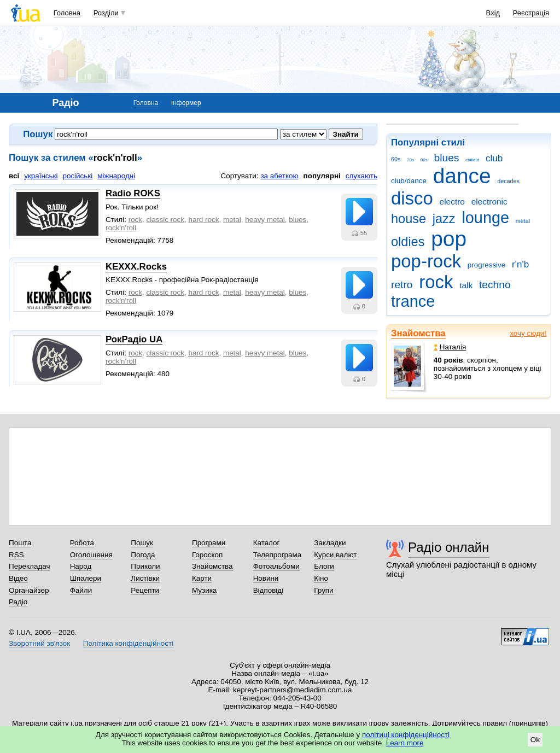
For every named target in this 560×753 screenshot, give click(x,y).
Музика (204, 590)
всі (14, 176)
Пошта (20, 543)
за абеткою (279, 176)
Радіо (18, 602)
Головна (67, 13)
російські (77, 176)
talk (466, 285)
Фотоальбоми (276, 566)
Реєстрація (531, 13)
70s (410, 160)
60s (396, 159)
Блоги (324, 566)
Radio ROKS (133, 193)
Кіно (321, 578)
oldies (408, 242)
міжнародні (116, 176)
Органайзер (29, 590)
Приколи (145, 566)
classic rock (165, 220)
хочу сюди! (528, 333)
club (494, 158)
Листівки (145, 578)
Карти (202, 578)
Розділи (106, 13)
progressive (486, 265)
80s (424, 160)
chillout (472, 160)
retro (402, 285)
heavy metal (265, 220)
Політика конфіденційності (128, 643)
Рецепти (145, 590)
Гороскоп (207, 555)
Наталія (450, 347)
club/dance (409, 181)
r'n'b (520, 264)
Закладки (330, 543)
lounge (485, 218)
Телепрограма (278, 555)
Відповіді (269, 590)
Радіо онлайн (449, 547)
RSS (16, 555)
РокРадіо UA (134, 339)
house (409, 219)
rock (436, 282)
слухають (361, 176)
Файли (81, 590)
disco (412, 198)
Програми (209, 543)
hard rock (203, 220)
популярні (322, 176)
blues (447, 158)
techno (495, 285)
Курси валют (335, 555)
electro (452, 202)
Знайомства (418, 333)
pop (449, 239)
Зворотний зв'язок (39, 643)
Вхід (493, 13)
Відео (18, 578)
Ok (535, 740)
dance (462, 176)
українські (41, 176)
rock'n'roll (121, 228)
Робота (82, 543)
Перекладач (29, 566)
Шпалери (86, 578)
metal (523, 221)
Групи (323, 590)
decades (508, 181)
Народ (81, 566)
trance (413, 301)
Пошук (142, 543)
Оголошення (91, 555)
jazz (444, 219)
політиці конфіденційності (406, 735)
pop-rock (426, 261)
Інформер (186, 103)
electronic (489, 202)
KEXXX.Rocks (136, 267)
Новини (266, 578)
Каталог (267, 543)
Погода (143, 555)
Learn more (405, 743)
